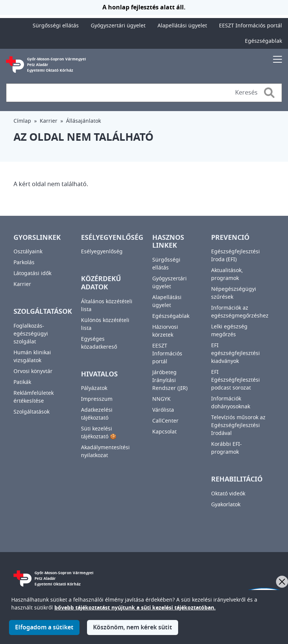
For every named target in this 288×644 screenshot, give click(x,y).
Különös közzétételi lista (105, 324)
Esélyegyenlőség (102, 252)
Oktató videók (228, 494)
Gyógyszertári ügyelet (118, 26)
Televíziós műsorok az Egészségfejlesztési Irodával (238, 425)
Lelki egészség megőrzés (229, 331)
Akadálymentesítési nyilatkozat (105, 451)
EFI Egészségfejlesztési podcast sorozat (235, 380)
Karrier (49, 121)
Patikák (22, 382)
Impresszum (97, 399)
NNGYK (161, 399)
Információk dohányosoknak (231, 403)
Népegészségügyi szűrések (234, 293)
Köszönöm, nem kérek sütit (133, 627)
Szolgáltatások (31, 412)
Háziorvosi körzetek (165, 331)
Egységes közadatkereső (99, 343)
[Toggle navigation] (277, 59)
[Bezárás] (282, 582)
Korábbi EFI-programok (226, 448)
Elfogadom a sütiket (44, 627)
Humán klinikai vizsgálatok (32, 357)
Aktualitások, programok (227, 274)
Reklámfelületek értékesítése (34, 397)
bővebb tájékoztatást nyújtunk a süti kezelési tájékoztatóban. (135, 608)
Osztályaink (28, 252)
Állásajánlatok (83, 121)
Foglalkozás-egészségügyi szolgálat (31, 334)
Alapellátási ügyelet (182, 26)
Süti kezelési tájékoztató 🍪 (99, 433)
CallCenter (165, 421)
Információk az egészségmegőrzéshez (240, 312)
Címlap (22, 121)
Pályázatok (94, 388)
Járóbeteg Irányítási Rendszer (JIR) (170, 380)
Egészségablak (263, 41)
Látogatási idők (32, 273)
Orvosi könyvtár (33, 371)
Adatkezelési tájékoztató (97, 414)
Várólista (163, 410)
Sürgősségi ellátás (56, 26)
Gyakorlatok (226, 505)
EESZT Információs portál (250, 26)
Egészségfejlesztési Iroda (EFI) (235, 256)
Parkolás (24, 263)
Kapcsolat (164, 432)
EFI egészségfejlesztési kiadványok (235, 353)
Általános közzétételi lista (107, 305)
